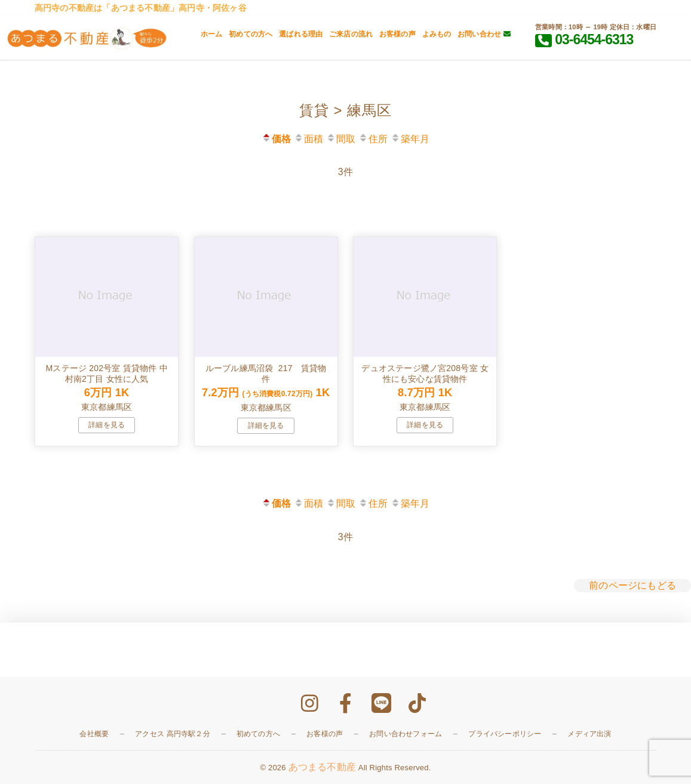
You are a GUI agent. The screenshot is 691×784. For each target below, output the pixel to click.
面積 (308, 139)
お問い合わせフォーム (406, 734)
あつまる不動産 (322, 767)
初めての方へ (251, 34)
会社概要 (94, 734)
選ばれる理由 (301, 34)
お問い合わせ (484, 34)
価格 (276, 139)
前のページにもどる (632, 585)
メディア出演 (589, 734)
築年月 (410, 139)
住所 (373, 139)
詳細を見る (107, 425)
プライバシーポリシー (505, 734)
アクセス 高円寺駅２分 (173, 734)
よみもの (437, 34)
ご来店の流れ (351, 34)
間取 (341, 139)
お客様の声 (397, 34)
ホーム (212, 34)
